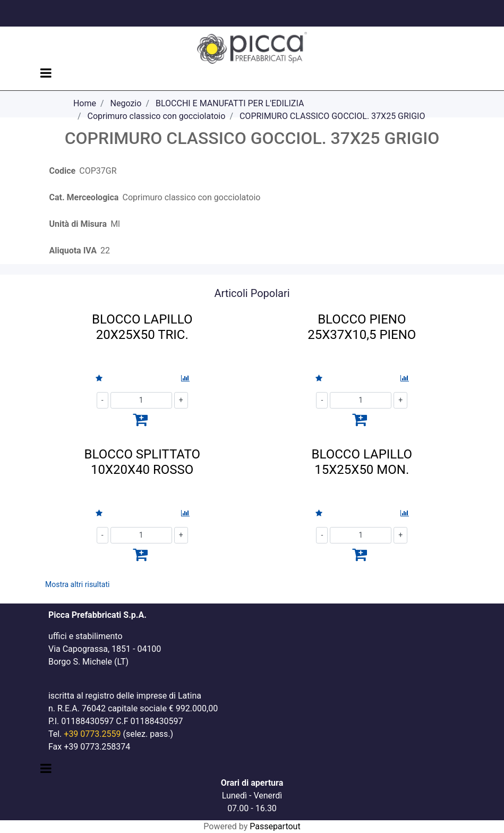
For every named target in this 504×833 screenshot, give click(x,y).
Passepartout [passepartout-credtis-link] (275, 826)
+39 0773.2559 (92, 734)
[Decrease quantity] (102, 400)
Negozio (126, 103)
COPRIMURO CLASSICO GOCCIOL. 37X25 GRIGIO (332, 116)
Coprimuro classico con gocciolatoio (156, 116)
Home (85, 103)
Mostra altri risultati (77, 584)
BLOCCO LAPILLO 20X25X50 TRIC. (142, 327)
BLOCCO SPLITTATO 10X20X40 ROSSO (142, 462)
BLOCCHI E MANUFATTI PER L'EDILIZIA (230, 103)
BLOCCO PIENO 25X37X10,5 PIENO (362, 327)
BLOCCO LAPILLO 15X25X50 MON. (362, 462)
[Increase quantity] (181, 400)
